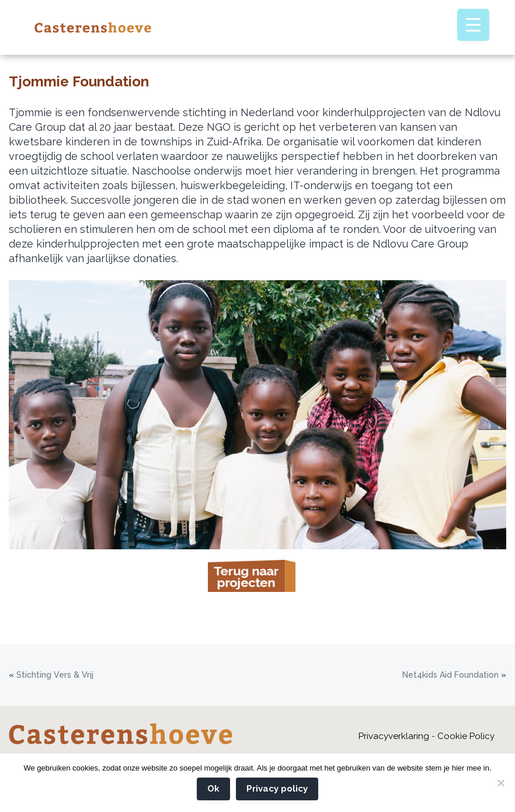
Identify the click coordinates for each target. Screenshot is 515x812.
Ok (213, 789)
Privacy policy (277, 789)
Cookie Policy (466, 736)
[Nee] (500, 783)
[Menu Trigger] (473, 25)
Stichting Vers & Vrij (55, 675)
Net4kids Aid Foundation (450, 675)
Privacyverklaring (394, 736)
